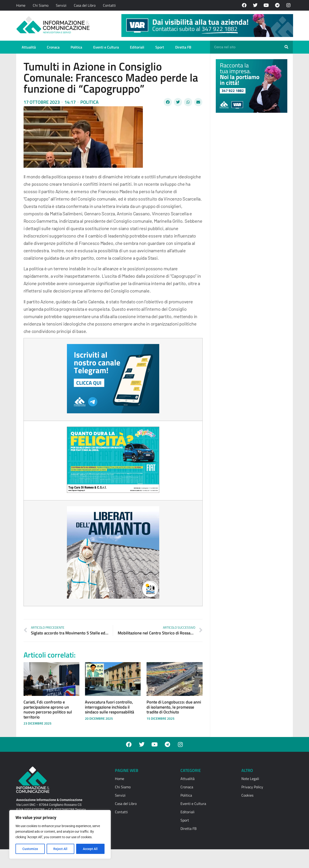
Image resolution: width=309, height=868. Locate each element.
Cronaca (53, 47)
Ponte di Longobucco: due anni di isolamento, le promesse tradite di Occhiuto (174, 707)
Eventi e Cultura (106, 47)
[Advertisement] (250, 188)
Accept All (90, 849)
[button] (168, 102)
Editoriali (137, 47)
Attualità (29, 47)
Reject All (61, 849)
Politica (76, 47)
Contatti (109, 5)
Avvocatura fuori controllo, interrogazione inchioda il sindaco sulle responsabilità (109, 707)
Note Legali (250, 779)
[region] (60, 834)
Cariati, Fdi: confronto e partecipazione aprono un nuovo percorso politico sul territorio (48, 710)
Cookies (247, 795)
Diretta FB (183, 47)
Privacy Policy (252, 787)
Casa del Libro (85, 5)
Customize (30, 849)
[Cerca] (286, 47)
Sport (160, 47)
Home (21, 5)
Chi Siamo (41, 5)
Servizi (61, 5)
